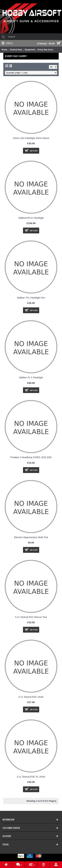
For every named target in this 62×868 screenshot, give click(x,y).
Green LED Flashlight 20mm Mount (31, 138)
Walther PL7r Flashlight (31, 378)
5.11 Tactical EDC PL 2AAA (31, 777)
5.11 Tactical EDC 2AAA (31, 697)
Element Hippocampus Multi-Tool (31, 537)
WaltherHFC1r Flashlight (31, 218)
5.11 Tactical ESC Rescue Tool (31, 617)
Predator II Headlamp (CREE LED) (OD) (31, 457)
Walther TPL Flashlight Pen (31, 298)
